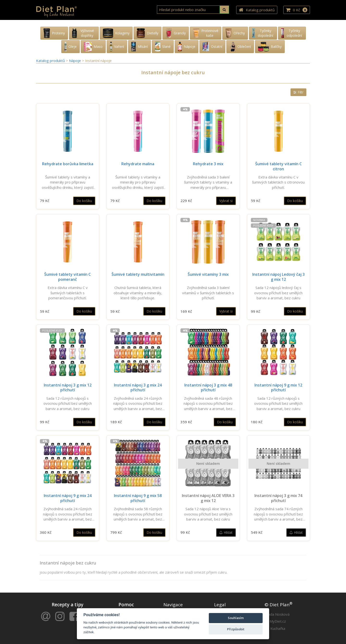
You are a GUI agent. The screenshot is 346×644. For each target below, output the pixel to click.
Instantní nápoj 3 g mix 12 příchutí (68, 388)
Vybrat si (226, 201)
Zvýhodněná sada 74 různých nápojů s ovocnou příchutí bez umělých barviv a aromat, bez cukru (278, 514)
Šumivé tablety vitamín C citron (278, 166)
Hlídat (226, 532)
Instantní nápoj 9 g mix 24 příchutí (68, 498)
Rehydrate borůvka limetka (68, 164)
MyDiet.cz (278, 621)
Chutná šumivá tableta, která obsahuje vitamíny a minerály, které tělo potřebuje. (138, 293)
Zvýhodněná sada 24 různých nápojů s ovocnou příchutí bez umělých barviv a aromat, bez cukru (138, 404)
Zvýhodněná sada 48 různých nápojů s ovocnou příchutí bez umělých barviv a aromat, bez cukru (208, 404)
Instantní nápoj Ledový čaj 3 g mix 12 (278, 277)
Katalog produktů (257, 10)
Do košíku (84, 201)
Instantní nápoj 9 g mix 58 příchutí (138, 498)
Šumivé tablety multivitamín (138, 274)
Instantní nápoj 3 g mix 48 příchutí (208, 388)
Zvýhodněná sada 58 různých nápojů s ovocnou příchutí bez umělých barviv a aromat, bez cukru (138, 514)
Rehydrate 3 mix (208, 164)
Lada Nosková (278, 614)
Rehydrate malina (138, 164)
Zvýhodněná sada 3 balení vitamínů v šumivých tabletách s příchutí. (208, 293)
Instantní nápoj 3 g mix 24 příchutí (138, 388)
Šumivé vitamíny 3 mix (208, 274)
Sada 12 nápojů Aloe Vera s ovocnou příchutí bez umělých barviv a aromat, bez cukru (208, 514)
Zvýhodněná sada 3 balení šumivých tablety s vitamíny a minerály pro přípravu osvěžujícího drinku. (208, 182)
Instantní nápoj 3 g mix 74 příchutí (278, 498)
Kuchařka (278, 628)
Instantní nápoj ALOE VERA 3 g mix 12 (208, 498)
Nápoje (75, 61)
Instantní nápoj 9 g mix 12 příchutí (278, 388)
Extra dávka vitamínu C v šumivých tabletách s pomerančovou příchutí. (68, 293)
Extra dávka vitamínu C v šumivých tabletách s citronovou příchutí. (278, 182)
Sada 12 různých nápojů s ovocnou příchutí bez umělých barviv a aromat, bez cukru (68, 403)
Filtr (298, 92)
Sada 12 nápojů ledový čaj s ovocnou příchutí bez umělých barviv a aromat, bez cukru (278, 293)
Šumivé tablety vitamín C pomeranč (68, 277)
